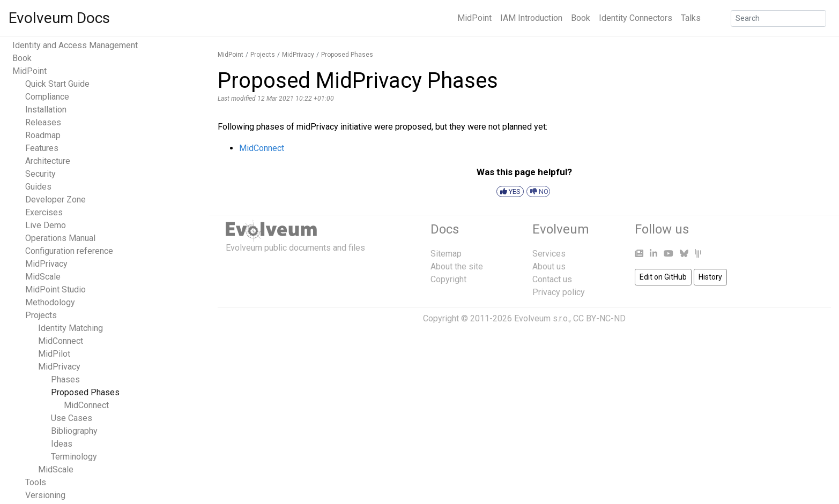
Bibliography (74, 431)
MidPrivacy (46, 264)
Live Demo (46, 225)
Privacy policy (559, 292)
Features (42, 148)
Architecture (48, 161)
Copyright (448, 279)
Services (549, 254)
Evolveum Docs (59, 18)
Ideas (62, 444)
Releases (43, 122)
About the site (457, 266)
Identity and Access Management (75, 45)
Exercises (44, 212)
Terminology (74, 457)
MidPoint (474, 18)
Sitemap (446, 254)
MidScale (43, 277)
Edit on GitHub (663, 277)
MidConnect (61, 341)
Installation (46, 110)
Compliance (47, 97)
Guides (38, 187)
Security (40, 174)
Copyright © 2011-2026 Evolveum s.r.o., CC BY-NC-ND (524, 318)
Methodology (50, 302)
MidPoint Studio (55, 289)
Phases (65, 379)
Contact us (552, 279)
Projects (41, 315)
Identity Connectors (636, 18)
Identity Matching (70, 328)
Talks (691, 18)
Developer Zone (55, 200)
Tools (36, 482)
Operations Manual (60, 238)
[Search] (778, 18)
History (710, 277)
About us (549, 266)
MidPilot (54, 354)
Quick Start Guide (57, 84)
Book (581, 18)
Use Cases (72, 418)
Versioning (45, 495)
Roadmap (43, 135)
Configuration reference (69, 251)
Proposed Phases (85, 392)
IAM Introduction (531, 18)
